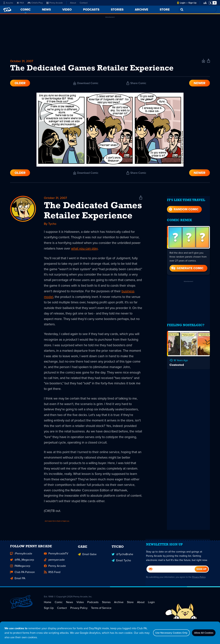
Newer (200, 85)
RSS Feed (52, 592)
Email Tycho (121, 580)
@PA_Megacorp (22, 580)
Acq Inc (8, 3)
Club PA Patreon (22, 592)
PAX (20, 3)
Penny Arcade (55, 586)
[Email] (171, 596)
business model (67, 301)
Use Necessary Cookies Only (165, 633)
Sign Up (192, 3)
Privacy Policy (200, 604)
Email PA (18, 598)
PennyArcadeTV (56, 573)
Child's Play (35, 3)
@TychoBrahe (122, 573)
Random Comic (183, 208)
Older (20, 85)
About (73, 3)
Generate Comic (187, 267)
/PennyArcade (21, 573)
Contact (84, 3)
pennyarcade (54, 580)
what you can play (111, 252)
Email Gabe (87, 573)
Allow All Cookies (202, 633)
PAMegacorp (20, 586)
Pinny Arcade (55, 3)
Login (183, 3)
